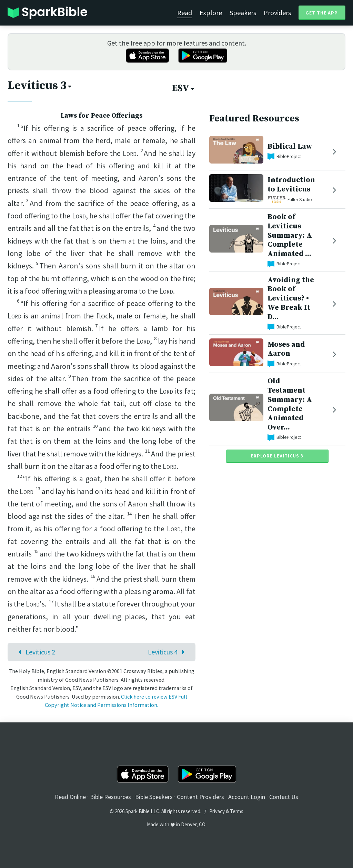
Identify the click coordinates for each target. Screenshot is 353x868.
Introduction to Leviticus (291, 185)
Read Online (70, 797)
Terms (237, 811)
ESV (184, 88)
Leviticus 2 (35, 652)
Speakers (243, 13)
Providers (277, 13)
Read (185, 13)
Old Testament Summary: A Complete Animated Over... (290, 404)
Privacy (217, 811)
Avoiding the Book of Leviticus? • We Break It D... (291, 298)
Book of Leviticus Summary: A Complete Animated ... (290, 235)
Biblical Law (290, 146)
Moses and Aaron (286, 349)
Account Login (247, 797)
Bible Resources (110, 797)
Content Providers (200, 797)
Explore (211, 13)
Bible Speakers (154, 797)
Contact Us (284, 797)
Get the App (322, 13)
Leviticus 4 (168, 652)
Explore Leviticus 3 (277, 456)
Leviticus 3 (40, 86)
